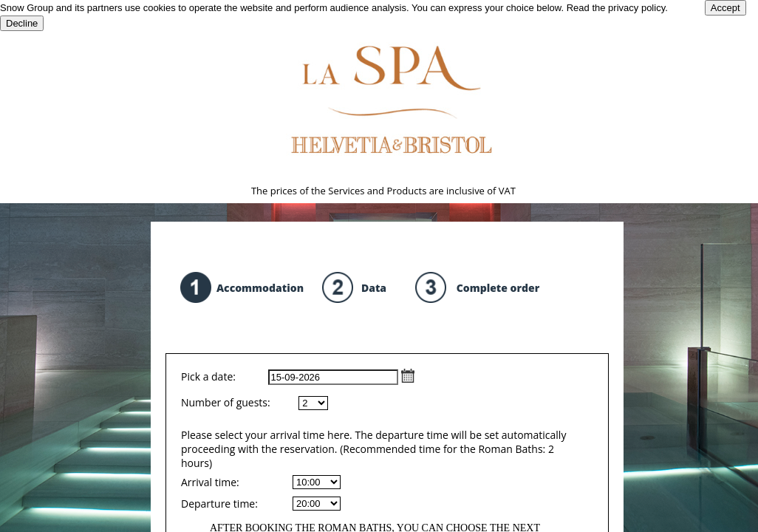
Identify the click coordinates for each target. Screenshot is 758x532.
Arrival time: (210, 482)
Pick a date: (298, 376)
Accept (725, 8)
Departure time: (219, 504)
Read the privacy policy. (617, 8)
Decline (22, 23)
